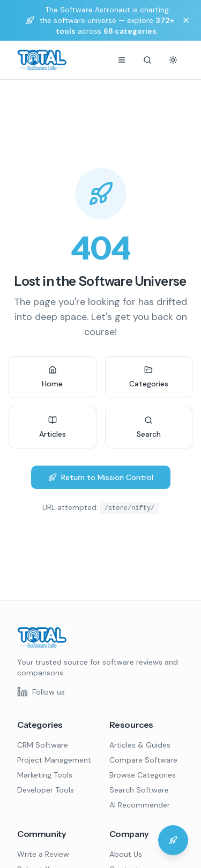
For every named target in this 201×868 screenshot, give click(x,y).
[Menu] (122, 60)
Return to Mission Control (101, 477)
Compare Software (143, 760)
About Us (126, 854)
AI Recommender (140, 805)
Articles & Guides (140, 745)
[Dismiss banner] (186, 20)
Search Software (139, 790)
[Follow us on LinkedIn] (41, 692)
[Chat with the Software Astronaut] (173, 840)
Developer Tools (46, 790)
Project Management (54, 760)
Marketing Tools (45, 775)
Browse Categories (143, 775)
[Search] (147, 60)
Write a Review (43, 854)
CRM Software (43, 745)
